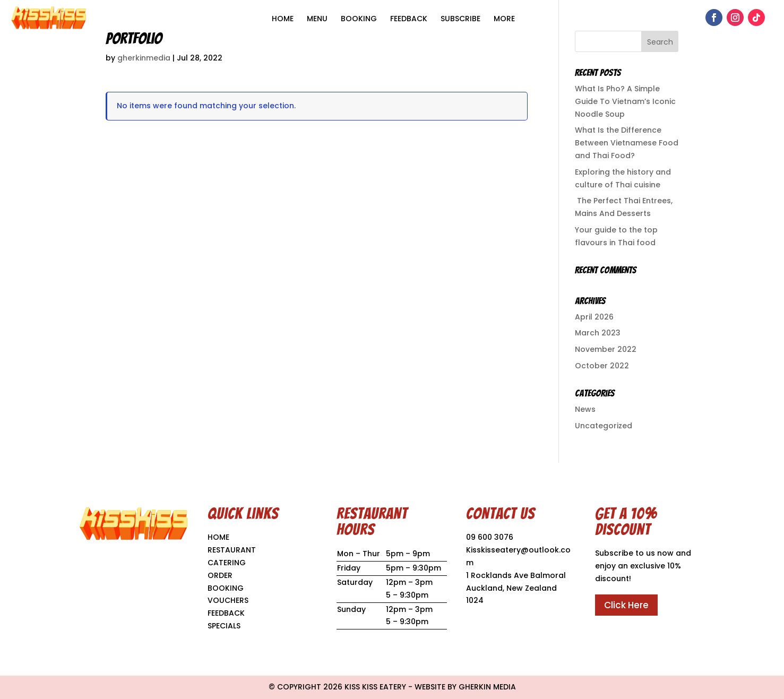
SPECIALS (224, 626)
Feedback (409, 19)
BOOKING (226, 588)
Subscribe (460, 19)
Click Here (626, 605)
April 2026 (594, 317)
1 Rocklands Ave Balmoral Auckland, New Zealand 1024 (516, 588)
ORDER (220, 575)
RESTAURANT (232, 550)
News (585, 409)
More (504, 19)
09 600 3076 (490, 537)
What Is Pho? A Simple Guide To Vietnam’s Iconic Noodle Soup (625, 101)
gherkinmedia (144, 58)
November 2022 (606, 349)
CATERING (227, 563)
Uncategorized (604, 426)
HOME (283, 19)
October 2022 (602, 366)
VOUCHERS (228, 600)
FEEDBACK (226, 613)
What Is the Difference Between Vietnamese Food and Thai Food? (627, 143)
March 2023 (598, 333)
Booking (359, 19)
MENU (317, 19)
